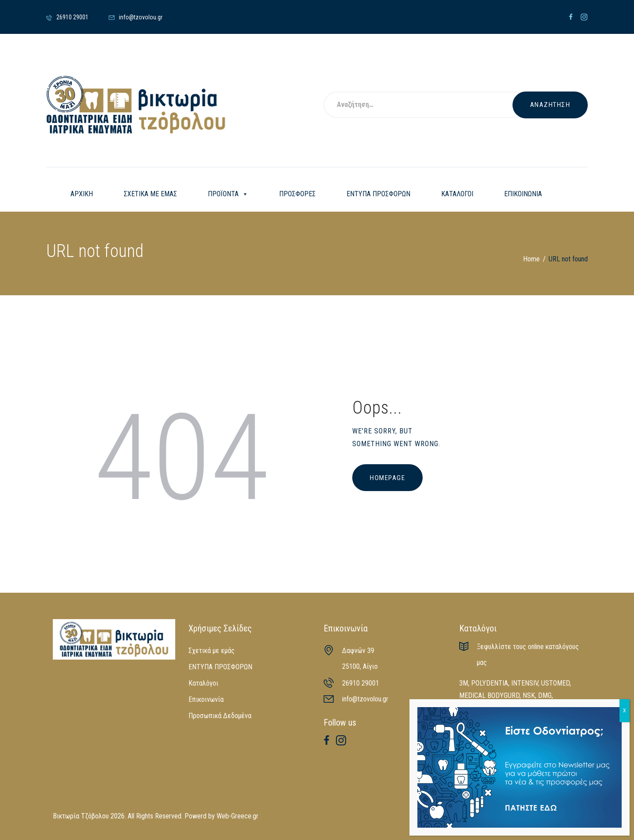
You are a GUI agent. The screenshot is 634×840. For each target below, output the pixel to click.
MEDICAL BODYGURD (489, 695)
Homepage (387, 478)
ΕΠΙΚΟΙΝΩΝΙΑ (523, 194)
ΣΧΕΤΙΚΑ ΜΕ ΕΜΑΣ (150, 194)
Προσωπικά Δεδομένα (220, 716)
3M (464, 683)
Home (531, 259)
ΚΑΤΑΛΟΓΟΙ (457, 194)
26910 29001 (361, 683)
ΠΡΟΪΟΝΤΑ (228, 194)
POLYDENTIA (490, 683)
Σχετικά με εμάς (212, 651)
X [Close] (625, 711)
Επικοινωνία (206, 699)
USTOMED (555, 683)
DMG (545, 695)
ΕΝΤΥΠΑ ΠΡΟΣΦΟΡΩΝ (378, 194)
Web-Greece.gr (238, 816)
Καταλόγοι (203, 683)
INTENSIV (525, 683)
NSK (529, 695)
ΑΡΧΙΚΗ (82, 194)
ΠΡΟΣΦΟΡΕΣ (297, 194)
